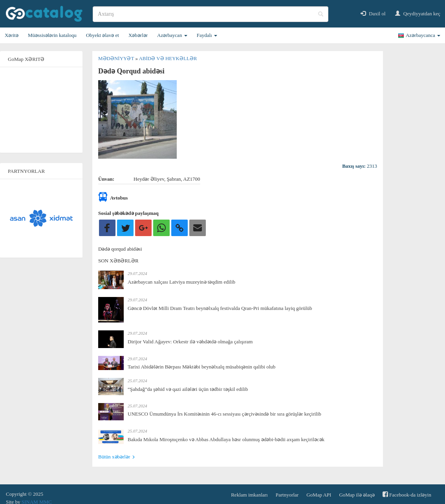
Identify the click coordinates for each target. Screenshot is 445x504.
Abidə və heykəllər (168, 58)
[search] (211, 14)
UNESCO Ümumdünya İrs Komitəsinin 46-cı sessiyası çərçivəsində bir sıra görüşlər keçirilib (224, 414)
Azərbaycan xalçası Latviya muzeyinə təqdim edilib (181, 282)
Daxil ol (373, 14)
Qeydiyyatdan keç (418, 14)
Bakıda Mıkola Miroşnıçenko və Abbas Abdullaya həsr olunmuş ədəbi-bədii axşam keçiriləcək (226, 439)
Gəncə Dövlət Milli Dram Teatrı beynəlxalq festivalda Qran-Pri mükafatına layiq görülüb (220, 308)
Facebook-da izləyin (407, 494)
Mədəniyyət (117, 58)
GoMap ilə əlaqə (357, 495)
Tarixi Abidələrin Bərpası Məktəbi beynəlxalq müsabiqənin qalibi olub (201, 367)
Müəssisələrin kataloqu (52, 35)
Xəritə (12, 35)
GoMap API (319, 495)
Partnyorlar (287, 495)
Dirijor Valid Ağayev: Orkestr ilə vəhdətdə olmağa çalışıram (190, 342)
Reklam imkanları (249, 495)
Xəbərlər (138, 35)
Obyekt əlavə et (103, 35)
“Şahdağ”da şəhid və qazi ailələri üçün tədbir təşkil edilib (188, 389)
